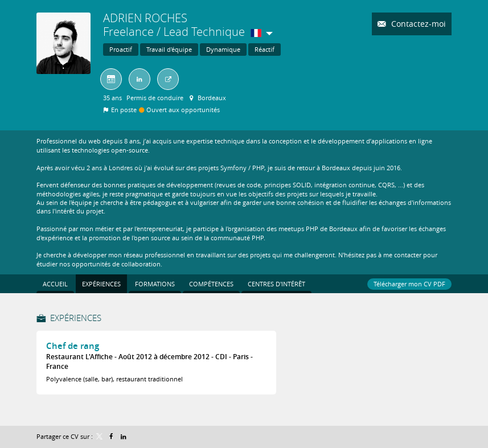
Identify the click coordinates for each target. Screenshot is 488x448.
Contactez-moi (417, 24)
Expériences (76, 318)
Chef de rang (73, 346)
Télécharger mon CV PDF (409, 284)
